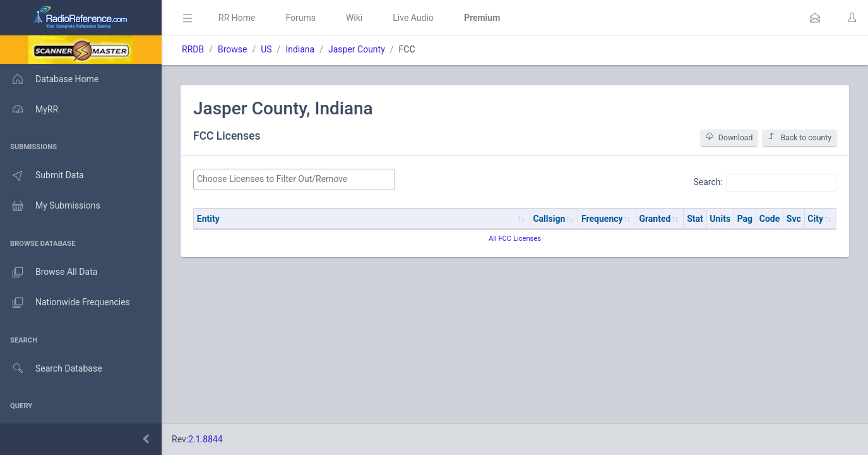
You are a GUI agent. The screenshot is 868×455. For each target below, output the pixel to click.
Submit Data (42, 176)
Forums (300, 18)
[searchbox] (294, 179)
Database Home (49, 79)
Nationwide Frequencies (65, 303)
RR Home (237, 18)
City (815, 219)
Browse (232, 49)
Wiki (354, 18)
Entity (208, 219)
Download (729, 137)
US (266, 49)
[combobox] (294, 179)
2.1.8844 (205, 439)
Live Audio (413, 18)
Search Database (51, 369)
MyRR (29, 109)
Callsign (549, 219)
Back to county (800, 137)
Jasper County (357, 49)
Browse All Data (49, 272)
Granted (655, 219)
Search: (765, 183)
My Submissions (50, 206)
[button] (815, 18)
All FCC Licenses (515, 239)
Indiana (300, 49)
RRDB (193, 49)
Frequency (602, 219)
